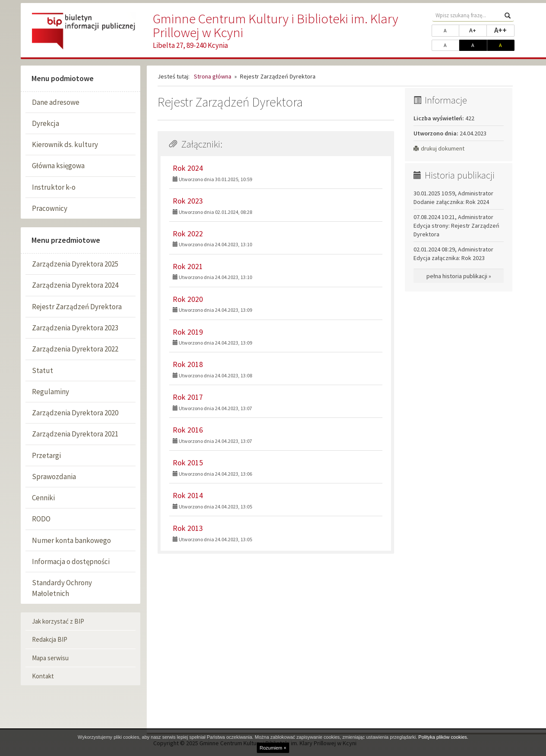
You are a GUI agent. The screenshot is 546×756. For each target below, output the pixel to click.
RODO (41, 519)
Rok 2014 (188, 495)
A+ (478, 30)
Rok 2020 (188, 299)
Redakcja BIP (50, 639)
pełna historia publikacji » (459, 276)
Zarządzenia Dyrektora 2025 (75, 264)
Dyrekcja (46, 123)
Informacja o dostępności (71, 562)
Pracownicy (50, 208)
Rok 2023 (188, 201)
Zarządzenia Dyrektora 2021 (75, 434)
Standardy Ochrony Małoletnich (62, 588)
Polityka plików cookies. (443, 737)
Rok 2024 (188, 168)
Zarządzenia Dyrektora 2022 (75, 349)
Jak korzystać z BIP (58, 621)
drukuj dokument (439, 148)
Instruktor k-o (54, 187)
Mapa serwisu (50, 658)
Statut (43, 370)
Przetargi (46, 455)
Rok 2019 (188, 332)
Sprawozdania (54, 477)
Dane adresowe (56, 102)
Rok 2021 (188, 266)
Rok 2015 (188, 463)
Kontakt (43, 676)
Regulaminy (50, 392)
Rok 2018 (188, 364)
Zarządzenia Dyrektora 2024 (75, 285)
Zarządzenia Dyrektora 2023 (75, 328)
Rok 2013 (188, 528)
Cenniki (43, 498)
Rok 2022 (188, 234)
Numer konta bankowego (71, 540)
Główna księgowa (58, 166)
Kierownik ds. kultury (65, 144)
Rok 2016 (188, 430)
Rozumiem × (273, 748)
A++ (504, 30)
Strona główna (213, 76)
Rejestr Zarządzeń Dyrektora (77, 307)
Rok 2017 (188, 397)
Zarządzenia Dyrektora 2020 (75, 413)
